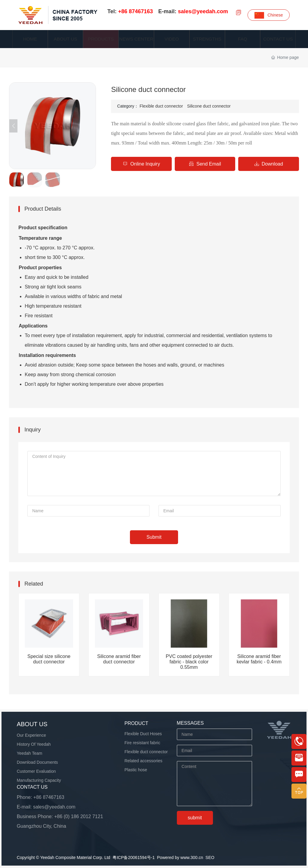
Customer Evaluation (36, 771)
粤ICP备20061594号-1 (134, 857)
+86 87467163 (49, 797)
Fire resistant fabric (142, 743)
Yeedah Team (30, 753)
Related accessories (143, 761)
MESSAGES (190, 723)
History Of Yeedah (34, 744)
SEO (210, 857)
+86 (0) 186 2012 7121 (79, 816)
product (136, 723)
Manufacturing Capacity (39, 780)
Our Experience (31, 735)
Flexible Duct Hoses (143, 734)
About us (32, 724)
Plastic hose (136, 770)
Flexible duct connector (161, 106)
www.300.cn (192, 857)
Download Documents (37, 762)
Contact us (32, 787)
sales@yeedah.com (54, 807)
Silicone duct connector (209, 106)
